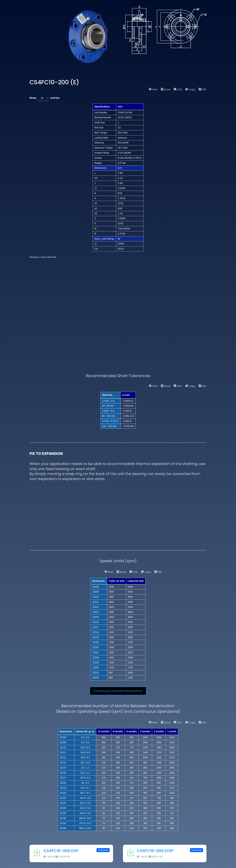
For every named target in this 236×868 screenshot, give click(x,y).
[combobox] (43, 98)
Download (103, 850)
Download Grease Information (118, 691)
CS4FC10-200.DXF (61, 851)
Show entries (44, 98)
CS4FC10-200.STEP (155, 851)
